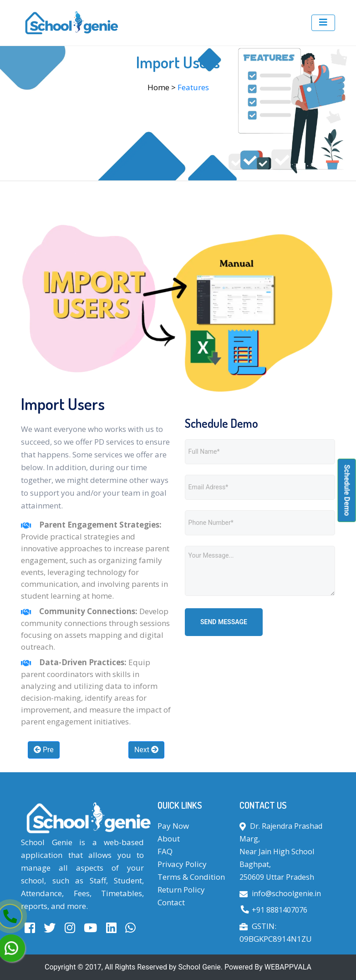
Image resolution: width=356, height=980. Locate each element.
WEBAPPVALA (288, 967)
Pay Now (173, 826)
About (169, 839)
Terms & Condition (191, 877)
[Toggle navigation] (323, 23)
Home (158, 87)
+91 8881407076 (280, 910)
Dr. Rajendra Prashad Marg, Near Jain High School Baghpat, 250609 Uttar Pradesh (281, 852)
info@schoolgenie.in (286, 893)
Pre (44, 750)
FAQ (165, 851)
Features (193, 87)
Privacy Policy (182, 864)
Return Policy (181, 890)
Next (146, 750)
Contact (171, 902)
